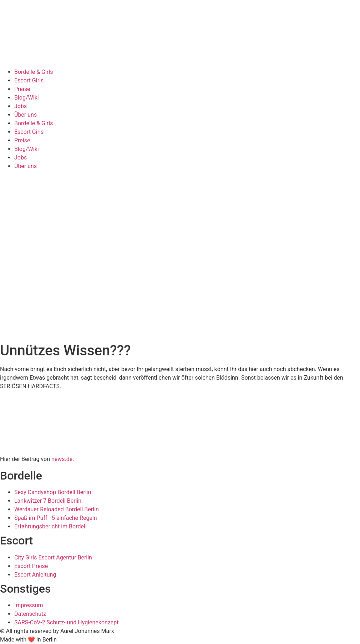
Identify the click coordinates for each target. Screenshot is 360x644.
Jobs (21, 106)
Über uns (26, 115)
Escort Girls (29, 80)
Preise (22, 89)
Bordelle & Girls (34, 72)
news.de (62, 459)
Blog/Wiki (27, 98)
